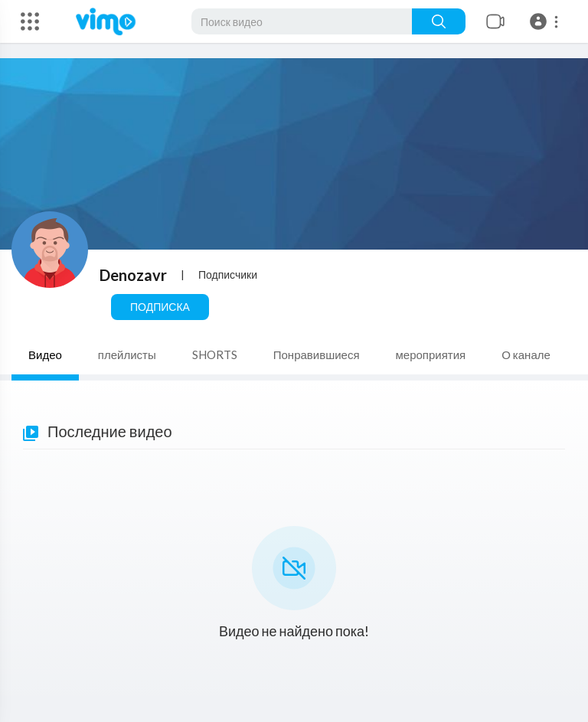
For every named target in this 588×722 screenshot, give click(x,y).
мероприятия (431, 354)
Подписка (160, 307)
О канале (526, 354)
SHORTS (215, 354)
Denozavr (133, 275)
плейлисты (127, 354)
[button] (546, 21)
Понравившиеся (317, 354)
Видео (45, 354)
